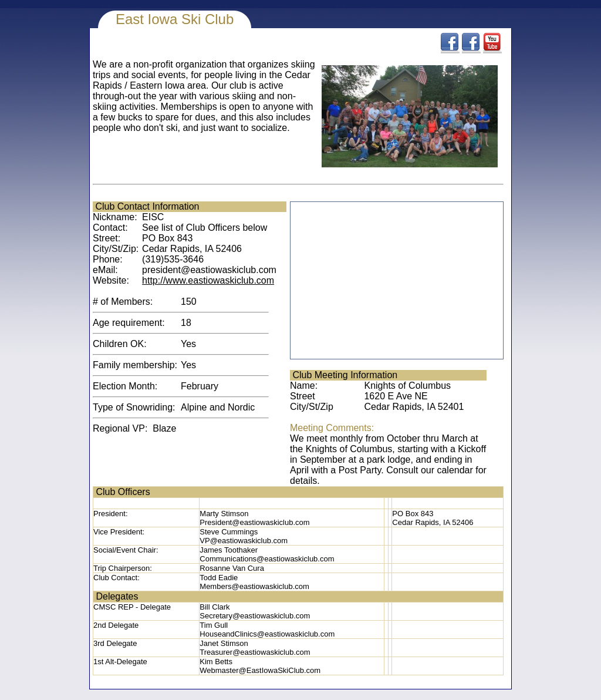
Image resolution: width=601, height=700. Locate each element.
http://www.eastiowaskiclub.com (208, 280)
